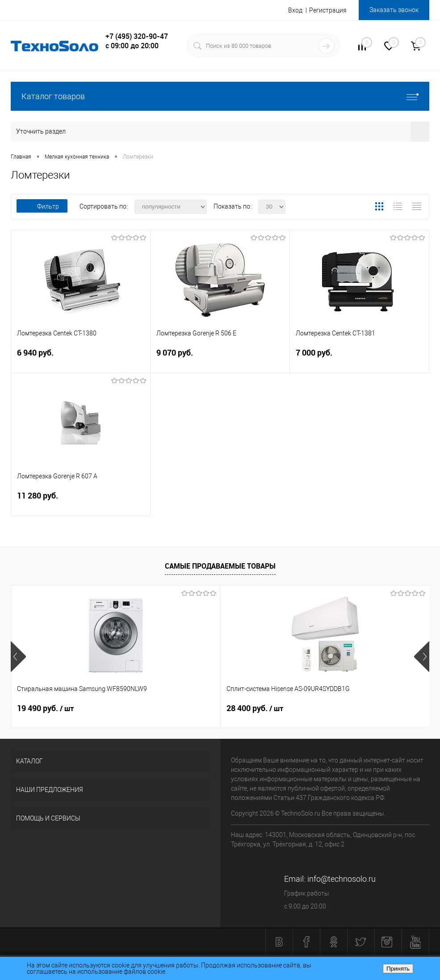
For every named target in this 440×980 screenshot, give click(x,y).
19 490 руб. (45, 708)
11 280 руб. (81, 501)
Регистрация (328, 10)
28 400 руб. (185, 708)
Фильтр (42, 206)
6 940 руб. (81, 358)
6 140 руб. (314, 708)
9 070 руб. (220, 358)
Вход (295, 10)
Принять (398, 969)
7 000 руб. (359, 358)
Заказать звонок (394, 10)
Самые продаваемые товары (220, 566)
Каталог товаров (220, 96)
